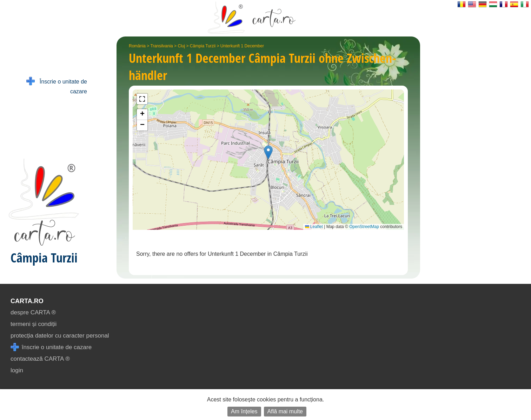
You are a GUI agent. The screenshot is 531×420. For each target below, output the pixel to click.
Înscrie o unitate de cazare (57, 86)
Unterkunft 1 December (242, 46)
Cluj (181, 46)
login (17, 370)
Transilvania (162, 46)
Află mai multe (285, 411)
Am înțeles (244, 411)
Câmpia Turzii (203, 46)
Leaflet (314, 227)
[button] (268, 152)
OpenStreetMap (364, 227)
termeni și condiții (34, 324)
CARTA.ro (27, 301)
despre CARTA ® (33, 312)
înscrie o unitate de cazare (51, 347)
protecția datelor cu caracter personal (60, 336)
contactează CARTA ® (40, 359)
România (137, 46)
